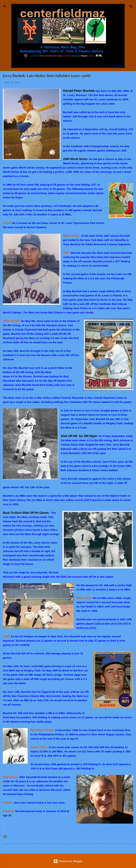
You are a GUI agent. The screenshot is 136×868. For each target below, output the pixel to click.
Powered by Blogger (68, 861)
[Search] (131, 7)
